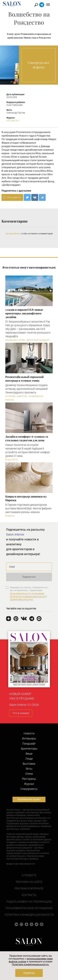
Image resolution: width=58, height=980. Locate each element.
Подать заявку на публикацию (29, 902)
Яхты (29, 769)
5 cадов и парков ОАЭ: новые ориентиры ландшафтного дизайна (24, 313)
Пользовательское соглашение (29, 908)
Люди (29, 759)
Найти (39, 5)
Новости (29, 733)
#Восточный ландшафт (38, 340)
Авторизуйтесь (13, 234)
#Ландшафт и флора (15, 340)
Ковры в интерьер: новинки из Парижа (26, 498)
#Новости (10, 516)
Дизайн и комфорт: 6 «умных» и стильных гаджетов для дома (27, 438)
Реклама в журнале (29, 888)
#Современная (36, 396)
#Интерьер (10, 396)
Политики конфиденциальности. (31, 964)
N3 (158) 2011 (13, 121)
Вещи (29, 754)
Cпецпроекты (29, 789)
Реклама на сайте (29, 882)
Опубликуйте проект (29, 799)
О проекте (29, 875)
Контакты (29, 895)
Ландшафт (29, 743)
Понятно (29, 973)
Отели (29, 774)
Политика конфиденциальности (29, 915)
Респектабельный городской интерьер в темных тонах (24, 379)
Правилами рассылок (22, 599)
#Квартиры (22, 396)
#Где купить (11, 460)
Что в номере (21, 713)
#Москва (10, 400)
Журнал (29, 784)
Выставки (29, 764)
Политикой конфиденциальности (28, 596)
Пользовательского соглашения (27, 593)
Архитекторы (29, 749)
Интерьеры (29, 738)
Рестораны (29, 779)
